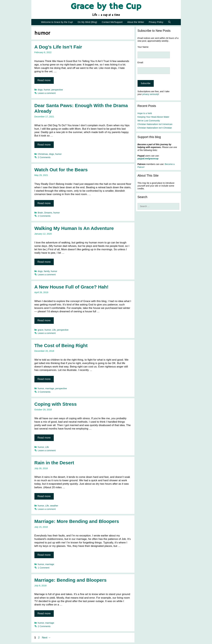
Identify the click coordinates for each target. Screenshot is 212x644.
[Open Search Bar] (169, 22)
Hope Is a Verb (145, 113)
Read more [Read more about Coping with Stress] (44, 438)
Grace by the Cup (106, 7)
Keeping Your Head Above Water (153, 117)
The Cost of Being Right (61, 345)
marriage (50, 388)
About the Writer (136, 22)
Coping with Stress (56, 404)
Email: (141, 62)
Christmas (43, 154)
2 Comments (44, 157)
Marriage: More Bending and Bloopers (77, 521)
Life (54, 330)
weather (54, 506)
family (47, 271)
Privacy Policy (156, 22)
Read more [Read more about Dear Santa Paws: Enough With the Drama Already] (44, 145)
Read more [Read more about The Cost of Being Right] (44, 379)
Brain (40, 213)
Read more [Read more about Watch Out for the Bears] (44, 203)
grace (40, 330)
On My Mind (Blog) (87, 22)
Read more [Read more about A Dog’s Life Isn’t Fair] (44, 80)
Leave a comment (47, 93)
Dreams (48, 213)
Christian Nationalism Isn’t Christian (155, 128)
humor (47, 90)
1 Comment (44, 568)
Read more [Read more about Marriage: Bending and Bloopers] (44, 613)
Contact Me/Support (112, 22)
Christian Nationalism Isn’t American (155, 124)
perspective (57, 90)
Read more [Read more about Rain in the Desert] (44, 496)
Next (46, 638)
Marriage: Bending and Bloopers (70, 580)
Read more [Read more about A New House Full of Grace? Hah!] (44, 320)
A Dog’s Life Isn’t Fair (58, 47)
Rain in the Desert (54, 463)
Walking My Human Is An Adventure (74, 228)
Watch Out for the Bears (61, 170)
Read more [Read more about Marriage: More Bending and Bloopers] (44, 555)
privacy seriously (150, 94)
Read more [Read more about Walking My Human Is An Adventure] (44, 262)
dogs (40, 90)
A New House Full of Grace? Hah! (71, 287)
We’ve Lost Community (149, 121)
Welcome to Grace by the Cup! (57, 22)
